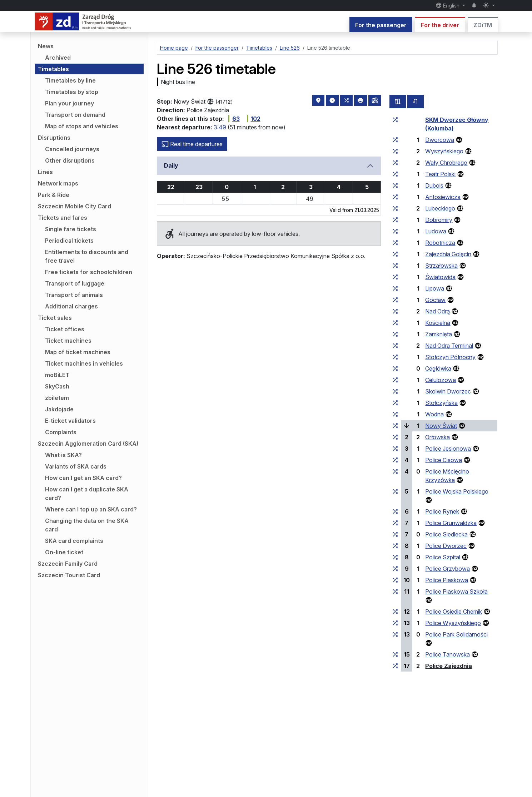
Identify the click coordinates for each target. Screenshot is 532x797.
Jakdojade (59, 409)
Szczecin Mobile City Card (74, 206)
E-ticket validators (70, 421)
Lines (45, 172)
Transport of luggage (75, 283)
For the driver (440, 25)
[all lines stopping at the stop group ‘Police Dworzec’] (395, 546)
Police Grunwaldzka (451, 523)
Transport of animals (74, 295)
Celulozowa (441, 380)
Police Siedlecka (446, 534)
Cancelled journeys (72, 149)
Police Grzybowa (448, 569)
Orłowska (437, 437)
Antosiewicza (443, 197)
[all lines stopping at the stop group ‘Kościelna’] (395, 323)
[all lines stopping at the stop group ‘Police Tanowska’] (395, 654)
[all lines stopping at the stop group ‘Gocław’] (395, 300)
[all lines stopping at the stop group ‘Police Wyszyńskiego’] (395, 623)
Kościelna (438, 323)
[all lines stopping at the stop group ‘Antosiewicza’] (395, 197)
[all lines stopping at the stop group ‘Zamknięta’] (395, 334)
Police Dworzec (446, 546)
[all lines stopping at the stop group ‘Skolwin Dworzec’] (395, 391)
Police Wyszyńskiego (453, 623)
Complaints (61, 432)
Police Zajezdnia (449, 666)
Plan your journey (69, 103)
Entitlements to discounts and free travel (87, 256)
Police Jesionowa (448, 449)
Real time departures (192, 144)
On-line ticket (64, 552)
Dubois (434, 185)
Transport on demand (75, 115)
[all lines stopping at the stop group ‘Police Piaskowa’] (395, 580)
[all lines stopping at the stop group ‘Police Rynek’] (395, 511)
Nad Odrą (437, 311)
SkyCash (57, 386)
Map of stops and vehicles (82, 126)
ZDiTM (483, 25)
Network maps (58, 183)
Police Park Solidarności (456, 634)
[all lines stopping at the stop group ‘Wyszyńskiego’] (395, 151)
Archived (58, 58)
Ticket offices (65, 329)
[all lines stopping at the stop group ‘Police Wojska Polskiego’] (395, 491)
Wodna (434, 414)
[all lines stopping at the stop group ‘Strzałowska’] (395, 266)
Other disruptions (70, 160)
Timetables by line (70, 80)
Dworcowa (440, 140)
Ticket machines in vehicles (84, 363)
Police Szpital (443, 557)
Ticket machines (68, 341)
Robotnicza (440, 243)
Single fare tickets (71, 229)
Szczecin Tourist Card (69, 575)
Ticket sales (55, 318)
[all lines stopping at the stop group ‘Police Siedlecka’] (395, 534)
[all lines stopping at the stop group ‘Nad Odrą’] (395, 311)
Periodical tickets (69, 241)
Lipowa (435, 288)
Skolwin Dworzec (448, 391)
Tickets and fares (63, 218)
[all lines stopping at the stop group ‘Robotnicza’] (395, 243)
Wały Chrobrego (446, 163)
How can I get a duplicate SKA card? (87, 494)
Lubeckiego (440, 208)
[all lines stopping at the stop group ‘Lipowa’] (395, 288)
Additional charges (71, 306)
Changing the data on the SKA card (87, 525)
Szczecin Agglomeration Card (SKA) (88, 444)
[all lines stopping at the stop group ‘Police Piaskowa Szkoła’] (395, 591)
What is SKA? (63, 455)
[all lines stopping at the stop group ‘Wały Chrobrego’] (395, 163)
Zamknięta (439, 334)
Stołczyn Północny (450, 357)
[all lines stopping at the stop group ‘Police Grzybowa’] (395, 569)
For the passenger (381, 25)
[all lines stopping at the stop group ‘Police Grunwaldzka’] (395, 523)
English (448, 5)
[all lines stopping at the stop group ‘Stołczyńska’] (395, 403)
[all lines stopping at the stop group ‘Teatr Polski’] (395, 174)
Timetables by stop (72, 92)
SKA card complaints (74, 541)
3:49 (220, 127)
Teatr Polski (440, 174)
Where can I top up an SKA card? (91, 509)
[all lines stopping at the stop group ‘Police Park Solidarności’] (395, 634)
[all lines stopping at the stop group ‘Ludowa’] (395, 231)
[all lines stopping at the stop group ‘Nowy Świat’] (395, 426)
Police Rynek (442, 511)
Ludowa (436, 231)
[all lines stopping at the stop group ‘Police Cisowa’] (395, 460)
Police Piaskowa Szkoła (456, 591)
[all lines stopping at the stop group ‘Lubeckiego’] (395, 208)
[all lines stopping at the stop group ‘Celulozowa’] (395, 380)
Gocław (435, 300)
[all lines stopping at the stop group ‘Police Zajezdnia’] (395, 666)
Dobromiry (439, 220)
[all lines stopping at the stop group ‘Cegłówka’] (395, 368)
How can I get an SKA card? (83, 478)
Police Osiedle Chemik (454, 612)
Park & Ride (54, 195)
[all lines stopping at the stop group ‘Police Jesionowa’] (395, 449)
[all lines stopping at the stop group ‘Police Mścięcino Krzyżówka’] (395, 471)
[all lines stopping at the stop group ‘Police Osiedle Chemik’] (395, 612)
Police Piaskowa (447, 580)
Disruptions (54, 138)
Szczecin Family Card (68, 564)
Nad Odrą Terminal (449, 346)
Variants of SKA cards (76, 466)
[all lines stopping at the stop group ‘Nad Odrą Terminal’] (395, 346)
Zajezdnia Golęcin (448, 254)
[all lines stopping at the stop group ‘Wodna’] (395, 414)
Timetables (53, 69)
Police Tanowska (448, 654)
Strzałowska (441, 266)
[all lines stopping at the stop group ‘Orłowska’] (395, 437)
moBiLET (57, 375)
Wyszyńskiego (444, 151)
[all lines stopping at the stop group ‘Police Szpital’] (395, 557)
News (46, 46)
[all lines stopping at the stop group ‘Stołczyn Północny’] (395, 357)
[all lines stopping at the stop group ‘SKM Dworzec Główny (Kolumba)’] (395, 120)
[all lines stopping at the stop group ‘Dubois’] (395, 185)
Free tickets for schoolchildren (89, 272)
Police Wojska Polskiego (457, 491)
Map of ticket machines (78, 352)
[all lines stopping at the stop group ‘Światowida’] (395, 277)
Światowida (440, 277)
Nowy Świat (441, 426)
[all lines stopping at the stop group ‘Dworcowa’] (395, 140)
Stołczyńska (441, 403)
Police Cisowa (444, 460)
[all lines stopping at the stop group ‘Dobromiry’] (395, 220)
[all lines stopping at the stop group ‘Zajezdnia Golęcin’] (395, 254)
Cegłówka (438, 368)
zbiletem (57, 398)
